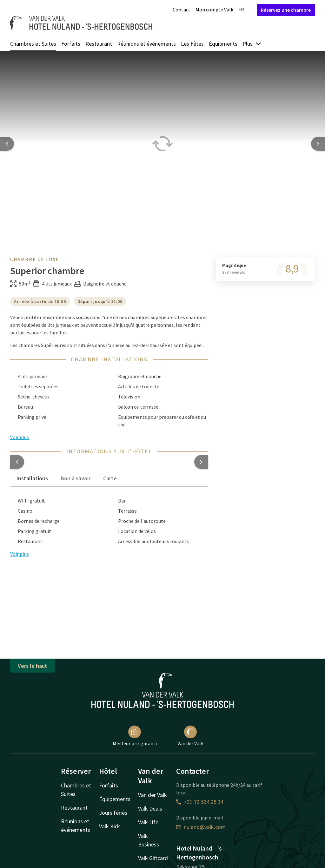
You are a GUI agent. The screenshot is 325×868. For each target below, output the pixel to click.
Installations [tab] (32, 478)
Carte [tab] (110, 478)
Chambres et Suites (33, 44)
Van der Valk (190, 736)
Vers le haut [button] (33, 666)
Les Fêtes (192, 44)
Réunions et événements (146, 44)
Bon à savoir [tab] (76, 478)
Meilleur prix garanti (135, 736)
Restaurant (99, 44)
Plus (252, 44)
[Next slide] (318, 144)
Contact (182, 10)
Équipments (223, 44)
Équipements (115, 799)
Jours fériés (113, 813)
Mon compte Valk (214, 10)
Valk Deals (150, 809)
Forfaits (71, 44)
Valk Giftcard (153, 858)
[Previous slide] (7, 144)
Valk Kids (110, 826)
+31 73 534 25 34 (200, 802)
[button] (17, 462)
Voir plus (20, 554)
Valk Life (148, 822)
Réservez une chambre (286, 10)
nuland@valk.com (201, 827)
